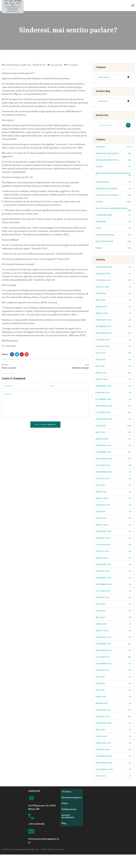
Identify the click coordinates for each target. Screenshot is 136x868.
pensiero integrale (113, 189)
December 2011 (113, 644)
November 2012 (113, 584)
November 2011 (113, 650)
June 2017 (113, 360)
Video (113, 248)
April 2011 (113, 697)
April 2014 (113, 518)
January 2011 (113, 717)
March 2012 (113, 631)
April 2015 (113, 492)
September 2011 (113, 664)
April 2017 (113, 373)
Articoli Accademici (69, 816)
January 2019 (113, 274)
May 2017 (113, 366)
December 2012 (113, 578)
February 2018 (113, 320)
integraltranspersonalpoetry (113, 174)
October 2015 (113, 465)
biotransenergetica (113, 160)
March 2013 (113, 558)
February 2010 (113, 743)
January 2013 (113, 571)
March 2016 (113, 439)
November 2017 (113, 333)
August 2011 (113, 670)
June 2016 (113, 426)
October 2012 (113, 591)
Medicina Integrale (81, 368)
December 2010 (113, 723)
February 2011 (113, 710)
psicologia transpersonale (113, 209)
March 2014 (113, 525)
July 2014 (113, 512)
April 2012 (113, 624)
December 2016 (113, 399)
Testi (113, 228)
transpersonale (113, 235)
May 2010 (113, 730)
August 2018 (113, 287)
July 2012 (113, 604)
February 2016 (113, 446)
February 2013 (113, 564)
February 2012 (113, 637)
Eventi (113, 167)
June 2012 (113, 611)
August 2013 (113, 551)
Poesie (113, 202)
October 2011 (113, 657)
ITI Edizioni (113, 182)
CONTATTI (34, 791)
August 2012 (113, 598)
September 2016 (113, 419)
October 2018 (113, 280)
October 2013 (113, 545)
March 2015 (113, 498)
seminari (113, 222)
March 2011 (113, 703)
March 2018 (113, 313)
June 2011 (113, 683)
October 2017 (113, 340)
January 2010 (113, 750)
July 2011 (113, 677)
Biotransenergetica (72, 798)
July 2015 (113, 485)
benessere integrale (113, 153)
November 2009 (113, 763)
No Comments (72, 65)
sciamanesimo (113, 215)
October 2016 (113, 412)
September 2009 (113, 769)
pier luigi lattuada (113, 195)
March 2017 (113, 379)
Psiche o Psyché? (9, 368)
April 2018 (113, 307)
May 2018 (113, 300)
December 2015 (113, 452)
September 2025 (113, 267)
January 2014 (113, 538)
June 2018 (113, 293)
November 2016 (113, 406)
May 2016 (113, 432)
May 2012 (113, 617)
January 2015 (113, 505)
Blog (65, 823)
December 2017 (113, 327)
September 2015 (113, 472)
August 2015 (113, 479)
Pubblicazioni (70, 809)
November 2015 (113, 459)
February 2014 (113, 531)
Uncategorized (56, 65)
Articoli (113, 147)
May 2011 (113, 690)
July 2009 (113, 776)
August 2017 (113, 346)
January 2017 (113, 393)
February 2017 (113, 386)
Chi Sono (67, 792)
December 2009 (113, 756)
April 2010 (113, 736)
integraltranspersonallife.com (19, 65)
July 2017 (113, 353)
